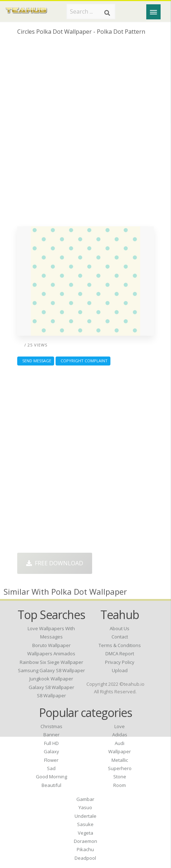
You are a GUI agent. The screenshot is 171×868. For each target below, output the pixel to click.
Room (120, 785)
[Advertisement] (85, 134)
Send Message (36, 361)
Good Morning (51, 777)
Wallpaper (120, 751)
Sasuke (85, 824)
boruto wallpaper (51, 645)
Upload (120, 670)
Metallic (120, 760)
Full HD (51, 743)
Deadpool (85, 858)
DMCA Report (120, 654)
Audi (120, 743)
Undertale (85, 816)
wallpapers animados (51, 654)
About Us (120, 628)
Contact (120, 637)
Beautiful (51, 785)
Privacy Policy (120, 662)
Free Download (55, 563)
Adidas (120, 735)
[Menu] (153, 12)
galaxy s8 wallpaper (51, 687)
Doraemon (85, 841)
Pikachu (85, 849)
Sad (51, 768)
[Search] (107, 13)
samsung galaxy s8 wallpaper (51, 670)
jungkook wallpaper (51, 679)
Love (120, 726)
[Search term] (91, 11)
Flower (51, 760)
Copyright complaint (83, 361)
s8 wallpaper (51, 695)
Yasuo (85, 807)
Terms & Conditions (120, 645)
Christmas (51, 726)
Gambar (85, 799)
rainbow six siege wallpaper (51, 662)
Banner (51, 735)
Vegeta (85, 833)
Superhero (120, 768)
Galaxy (51, 751)
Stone (120, 777)
